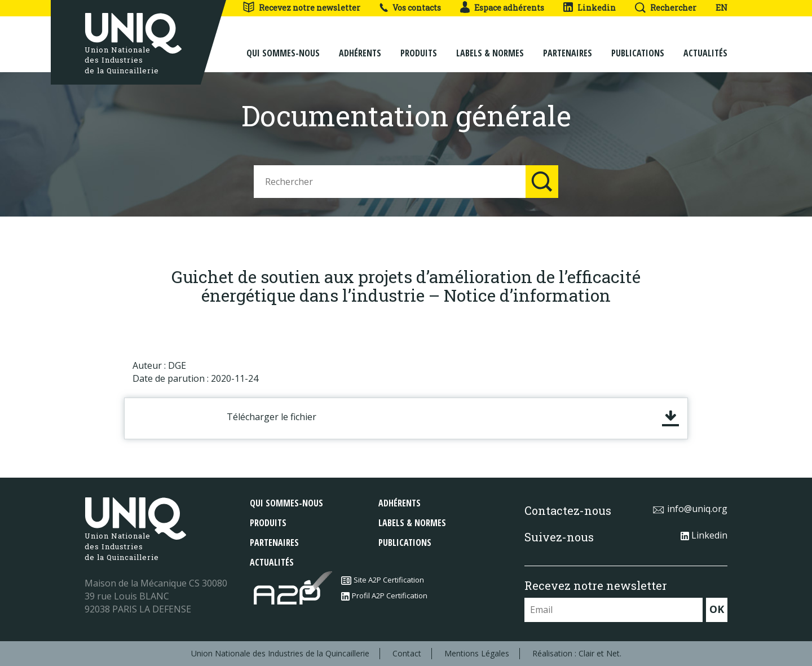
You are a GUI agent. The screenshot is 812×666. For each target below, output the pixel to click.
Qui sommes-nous (283, 46)
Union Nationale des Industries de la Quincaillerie (280, 653)
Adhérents (360, 46)
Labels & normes (490, 46)
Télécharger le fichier (272, 417)
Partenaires (568, 46)
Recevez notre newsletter (301, 8)
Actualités (705, 46)
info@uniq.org (690, 509)
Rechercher (666, 8)
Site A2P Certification (383, 580)
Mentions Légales (477, 653)
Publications (638, 46)
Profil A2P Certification (384, 596)
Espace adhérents (502, 8)
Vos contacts (410, 8)
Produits (419, 46)
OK (717, 609)
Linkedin (590, 8)
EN (721, 8)
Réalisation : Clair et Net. (577, 653)
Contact (407, 653)
